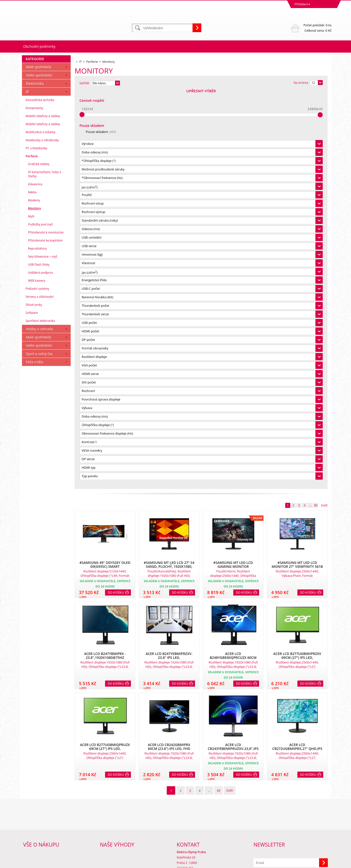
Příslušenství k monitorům (46, 631)
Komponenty (34, 507)
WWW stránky (294, 863)
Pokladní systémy (37, 687)
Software (32, 711)
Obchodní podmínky (39, 46)
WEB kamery (37, 679)
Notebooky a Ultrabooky (42, 539)
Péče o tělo (34, 761)
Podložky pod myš (40, 623)
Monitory (34, 607)
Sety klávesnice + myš (43, 655)
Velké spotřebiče (39, 474)
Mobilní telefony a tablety (43, 515)
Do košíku (116, 194)
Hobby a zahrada (39, 727)
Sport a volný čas (39, 752)
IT (27, 490)
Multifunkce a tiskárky (40, 531)
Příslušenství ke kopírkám (45, 639)
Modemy (34, 599)
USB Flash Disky (39, 663)
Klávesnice (35, 583)
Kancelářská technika (40, 499)
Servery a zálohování (40, 695)
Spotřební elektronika (40, 719)
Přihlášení (301, 4)
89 (316, 107)
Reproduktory (37, 647)
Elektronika (35, 482)
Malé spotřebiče (39, 465)
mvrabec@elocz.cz (189, 844)
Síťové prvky (34, 703)
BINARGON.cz (322, 863)
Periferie (32, 555)
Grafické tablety (39, 563)
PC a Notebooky (36, 547)
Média (32, 591)
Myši (31, 615)
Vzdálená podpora (40, 671)
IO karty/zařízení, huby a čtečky (44, 573)
